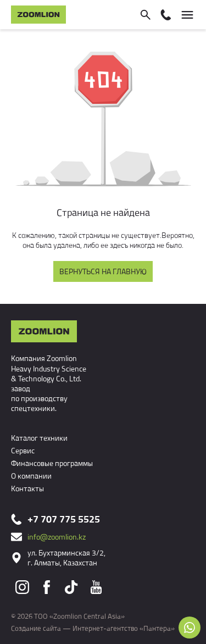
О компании (31, 476)
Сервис (23, 450)
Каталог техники (39, 438)
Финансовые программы (52, 463)
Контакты (27, 488)
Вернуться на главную (103, 271)
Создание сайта (36, 628)
